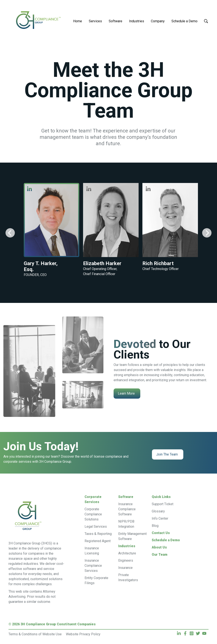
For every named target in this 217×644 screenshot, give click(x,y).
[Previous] (10, 233)
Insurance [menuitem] (125, 568)
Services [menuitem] (95, 21)
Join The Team (167, 454)
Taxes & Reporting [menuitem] (98, 534)
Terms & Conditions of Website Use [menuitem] (35, 634)
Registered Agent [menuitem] (98, 541)
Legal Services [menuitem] (96, 527)
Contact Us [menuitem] (161, 533)
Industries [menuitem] (137, 21)
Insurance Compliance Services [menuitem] (93, 566)
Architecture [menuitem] (127, 553)
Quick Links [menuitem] (161, 497)
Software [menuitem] (115, 21)
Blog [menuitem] (155, 526)
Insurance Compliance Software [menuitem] (127, 509)
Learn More (126, 393)
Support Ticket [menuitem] (163, 504)
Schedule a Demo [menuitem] (184, 21)
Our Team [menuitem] (160, 555)
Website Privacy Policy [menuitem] (83, 634)
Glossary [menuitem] (158, 511)
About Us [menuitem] (159, 547)
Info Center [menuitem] (160, 518)
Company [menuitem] (158, 21)
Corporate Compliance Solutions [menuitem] (93, 514)
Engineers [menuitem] (126, 560)
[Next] (207, 233)
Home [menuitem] (78, 21)
